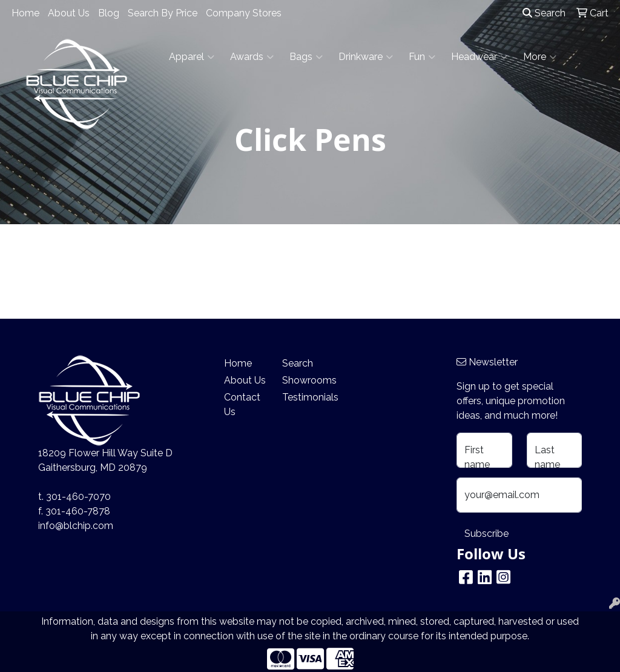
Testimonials (304, 397)
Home (25, 13)
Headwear (479, 57)
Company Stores (244, 13)
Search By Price (163, 13)
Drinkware (366, 57)
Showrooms (304, 380)
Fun (422, 57)
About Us (69, 13)
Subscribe (486, 534)
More (540, 57)
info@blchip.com (76, 526)
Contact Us (242, 404)
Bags (306, 57)
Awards (252, 57)
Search (544, 13)
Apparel (192, 57)
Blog (109, 13)
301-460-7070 (78, 497)
